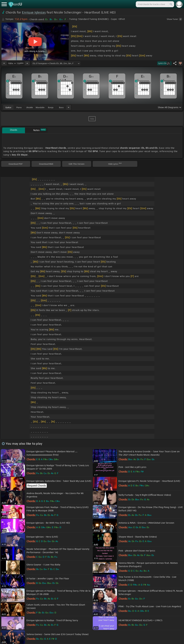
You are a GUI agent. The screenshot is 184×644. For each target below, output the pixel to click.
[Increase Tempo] (27, 63)
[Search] (171, 4)
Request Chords (37, 486)
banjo (51, 107)
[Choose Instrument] (69, 107)
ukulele (30, 107)
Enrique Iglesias (34, 12)
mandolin (40, 107)
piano (19, 107)
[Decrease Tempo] (4, 63)
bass (61, 107)
